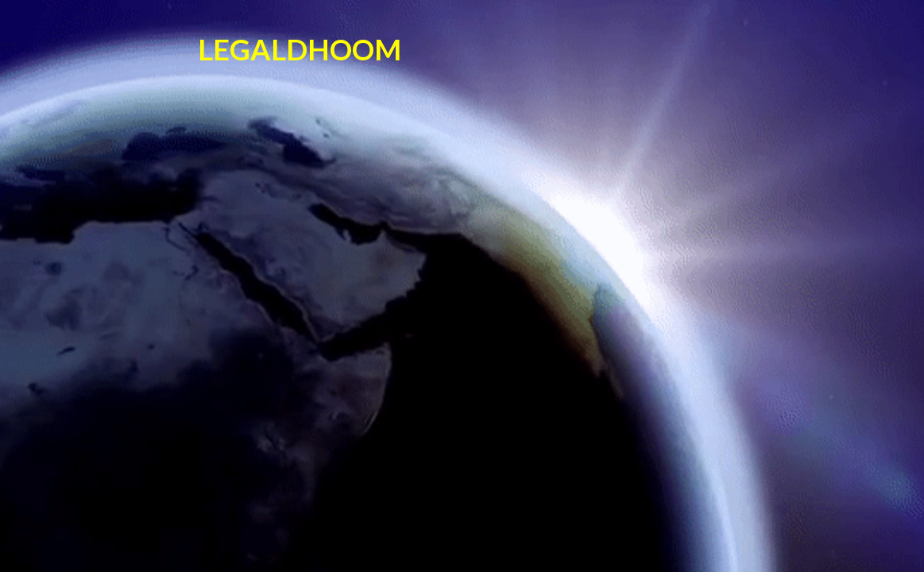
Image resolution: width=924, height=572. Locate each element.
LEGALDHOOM (300, 49)
